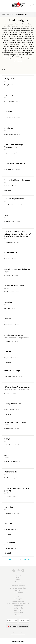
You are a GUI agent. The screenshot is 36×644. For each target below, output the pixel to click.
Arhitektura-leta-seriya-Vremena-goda (14, 146)
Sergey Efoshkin (9, 358)
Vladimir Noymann (10, 242)
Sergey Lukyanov (9, 153)
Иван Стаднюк (9, 325)
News (18, 580)
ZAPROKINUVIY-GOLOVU (15, 163)
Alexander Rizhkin (10, 118)
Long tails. (9, 524)
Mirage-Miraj (10, 79)
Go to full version (18, 633)
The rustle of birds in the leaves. (17, 180)
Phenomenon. (10, 542)
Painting (10, 14)
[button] (12, 620)
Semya (7, 439)
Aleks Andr (8, 393)
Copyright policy (18, 608)
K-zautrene (9, 352)
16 (33, 560)
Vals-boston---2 (11, 253)
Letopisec (8, 302)
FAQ (18, 596)
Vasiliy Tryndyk (9, 85)
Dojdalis (8, 319)
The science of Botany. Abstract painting (17, 489)
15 (29, 560)
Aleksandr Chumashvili (11, 461)
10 (10, 560)
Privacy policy (18, 610)
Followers (8, 112)
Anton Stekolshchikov (11, 205)
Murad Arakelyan (9, 101)
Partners (18, 582)
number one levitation (14, 335)
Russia (17, 85)
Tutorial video (18, 613)
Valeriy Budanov (9, 410)
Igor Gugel (7, 259)
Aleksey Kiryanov (9, 169)
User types (18, 599)
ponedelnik (9, 455)
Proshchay (9, 95)
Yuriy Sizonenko (9, 186)
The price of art (18, 593)
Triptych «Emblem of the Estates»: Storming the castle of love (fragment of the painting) (18, 234)
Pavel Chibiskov (9, 292)
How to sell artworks (18, 586)
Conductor (9, 128)
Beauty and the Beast (13, 404)
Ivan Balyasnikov (9, 478)
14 (25, 560)
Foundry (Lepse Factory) (14, 199)
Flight (7, 215)
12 (17, 560)
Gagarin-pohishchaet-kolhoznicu (18, 269)
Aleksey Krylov (9, 275)
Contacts (18, 577)
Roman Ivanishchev (10, 134)
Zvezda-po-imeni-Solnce (14, 286)
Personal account (18, 601)
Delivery (18, 590)
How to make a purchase (18, 588)
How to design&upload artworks (18, 603)
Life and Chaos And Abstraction (17, 387)
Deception (9, 507)
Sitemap (18, 615)
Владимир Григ (9, 428)
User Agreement (18, 606)
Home (4, 14)
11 (14, 560)
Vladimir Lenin (8, 341)
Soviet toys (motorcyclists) (15, 422)
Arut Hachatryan (9, 445)
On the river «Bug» (12, 371)
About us (18, 575)
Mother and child (11, 472)
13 (21, 560)
